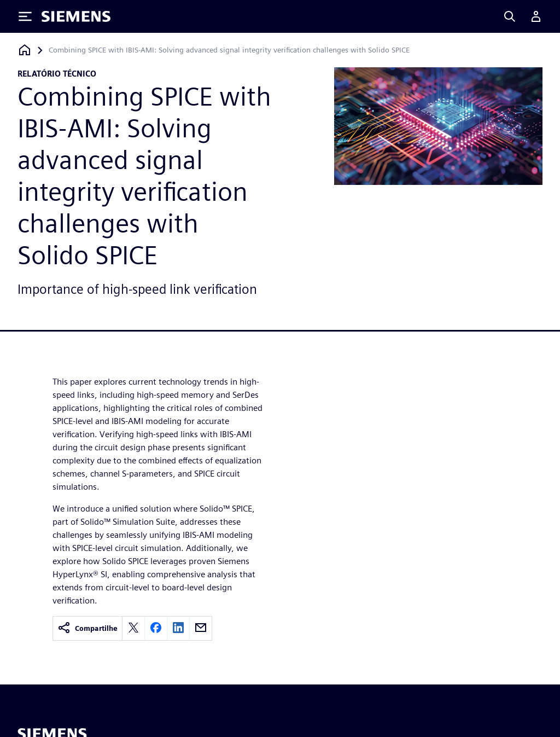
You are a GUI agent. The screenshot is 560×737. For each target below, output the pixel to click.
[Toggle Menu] (25, 16)
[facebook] (156, 628)
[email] (201, 628)
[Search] (510, 16)
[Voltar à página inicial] (25, 50)
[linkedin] (178, 628)
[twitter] (133, 628)
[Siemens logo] (76, 16)
